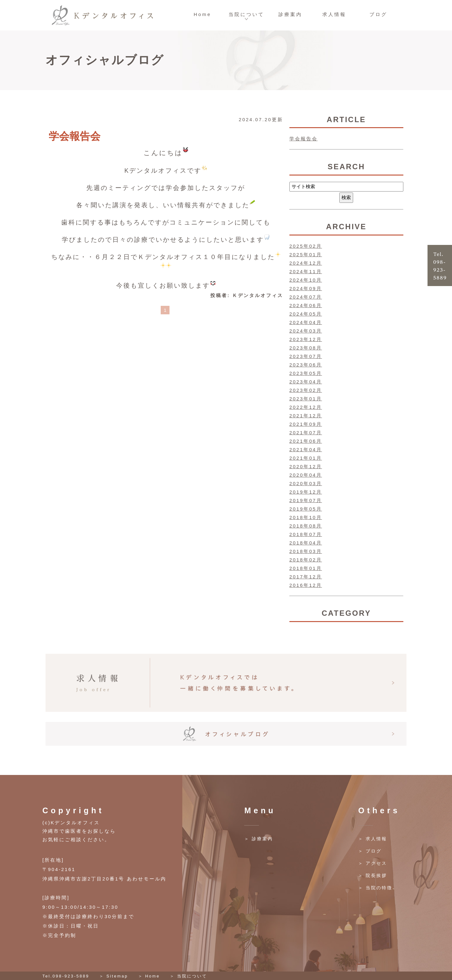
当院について (246, 14)
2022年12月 (306, 407)
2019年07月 (306, 500)
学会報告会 (75, 136)
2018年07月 (306, 534)
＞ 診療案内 (259, 839)
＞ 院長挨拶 (373, 875)
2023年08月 (306, 348)
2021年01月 (306, 458)
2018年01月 (306, 568)
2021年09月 (306, 424)
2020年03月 (306, 483)
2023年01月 (306, 399)
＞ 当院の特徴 (375, 888)
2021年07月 (306, 433)
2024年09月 (306, 288)
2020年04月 (306, 475)
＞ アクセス (373, 863)
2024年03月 (306, 331)
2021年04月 (306, 449)
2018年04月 (306, 543)
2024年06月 (306, 305)
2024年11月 (306, 271)
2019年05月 (306, 509)
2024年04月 (306, 322)
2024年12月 (306, 263)
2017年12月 (306, 577)
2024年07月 (306, 297)
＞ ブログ (370, 851)
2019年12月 (306, 492)
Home (202, 14)
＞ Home (149, 976)
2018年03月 (306, 551)
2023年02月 (306, 390)
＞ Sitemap (113, 976)
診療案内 (290, 14)
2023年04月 (306, 382)
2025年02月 (306, 246)
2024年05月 (306, 314)
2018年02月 (306, 560)
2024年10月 (306, 280)
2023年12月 (306, 339)
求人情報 (334, 14)
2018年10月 (306, 517)
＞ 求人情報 (373, 839)
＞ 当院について (188, 976)
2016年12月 (306, 585)
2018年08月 (306, 526)
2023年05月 (306, 373)
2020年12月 (306, 466)
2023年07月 (306, 356)
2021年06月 (306, 441)
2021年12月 (306, 416)
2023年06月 (306, 365)
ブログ (378, 14)
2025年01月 (306, 254)
